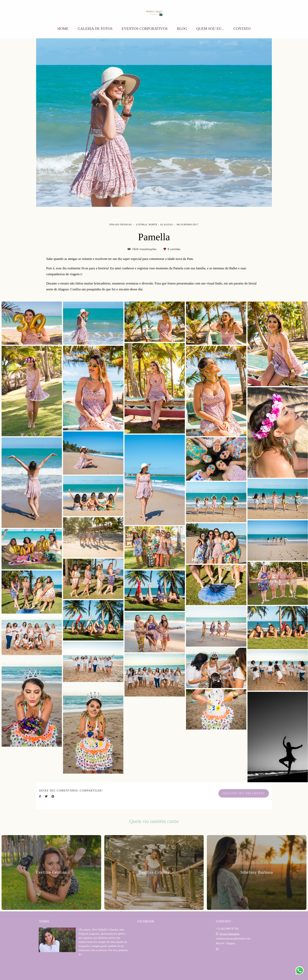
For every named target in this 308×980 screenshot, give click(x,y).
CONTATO (242, 29)
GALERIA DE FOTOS (95, 29)
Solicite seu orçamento (244, 793)
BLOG (182, 29)
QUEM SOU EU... (210, 29)
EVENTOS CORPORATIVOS (145, 29)
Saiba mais (92, 966)
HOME (63, 29)
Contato (227, 962)
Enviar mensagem (230, 934)
